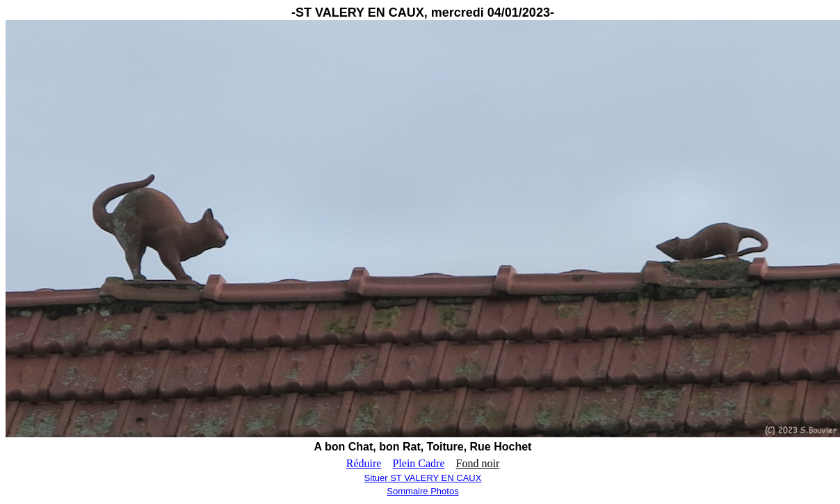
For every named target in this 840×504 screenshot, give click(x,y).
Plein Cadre (418, 463)
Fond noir (478, 463)
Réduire (364, 463)
